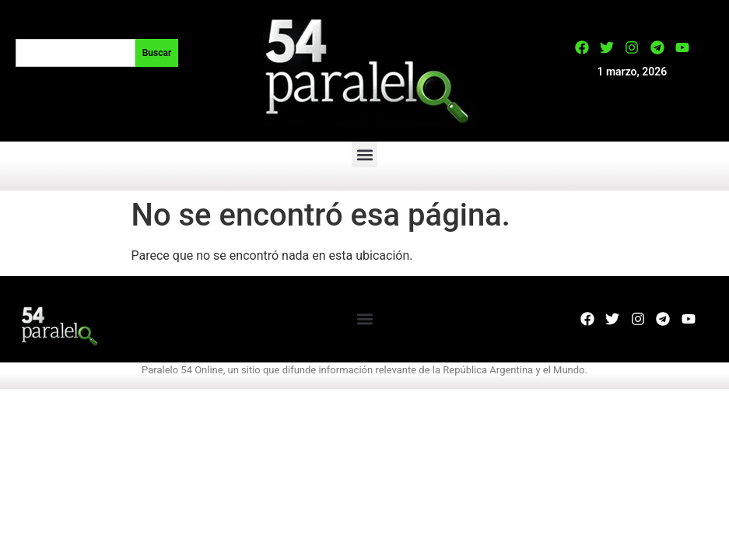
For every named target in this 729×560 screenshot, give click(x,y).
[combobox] (75, 53)
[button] (364, 154)
